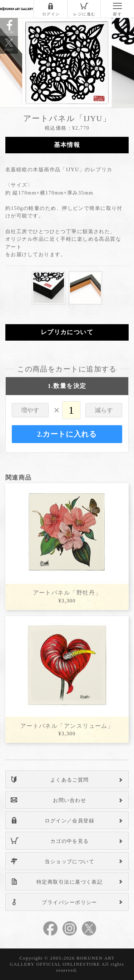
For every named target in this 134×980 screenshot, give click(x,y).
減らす (104, 410)
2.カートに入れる (67, 434)
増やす (30, 410)
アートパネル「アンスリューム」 (67, 726)
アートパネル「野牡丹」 (67, 593)
